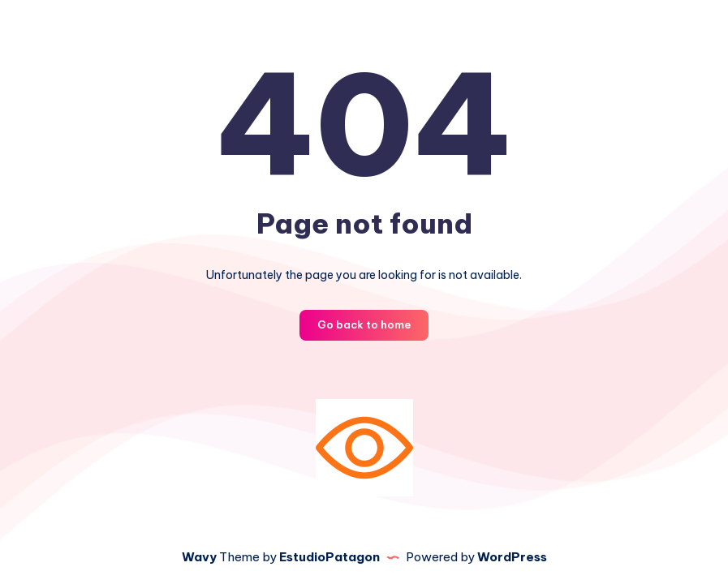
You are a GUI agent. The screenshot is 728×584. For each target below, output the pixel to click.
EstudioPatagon (330, 557)
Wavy (199, 557)
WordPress (512, 557)
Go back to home (364, 324)
